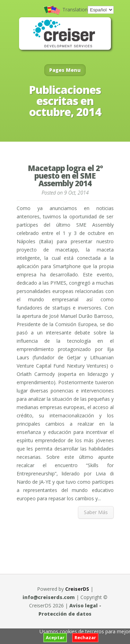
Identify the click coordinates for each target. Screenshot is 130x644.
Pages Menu (65, 70)
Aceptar (55, 637)
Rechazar (85, 637)
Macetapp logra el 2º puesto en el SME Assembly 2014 (65, 176)
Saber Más (96, 512)
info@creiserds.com (49, 597)
